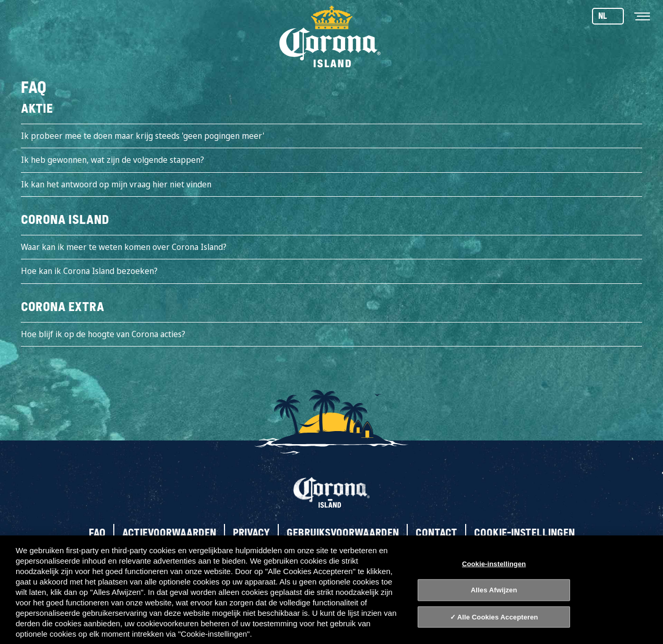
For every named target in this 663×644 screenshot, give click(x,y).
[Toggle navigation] (642, 16)
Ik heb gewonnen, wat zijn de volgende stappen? (113, 160)
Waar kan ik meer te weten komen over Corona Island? (124, 247)
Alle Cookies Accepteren (498, 617)
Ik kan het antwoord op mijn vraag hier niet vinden (116, 184)
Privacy (251, 533)
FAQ (97, 533)
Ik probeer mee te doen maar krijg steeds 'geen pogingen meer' (143, 136)
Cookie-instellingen (524, 533)
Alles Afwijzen (494, 590)
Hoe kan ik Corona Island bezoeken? (89, 271)
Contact (436, 533)
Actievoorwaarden (169, 533)
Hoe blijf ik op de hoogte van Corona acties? (103, 334)
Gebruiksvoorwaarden (343, 533)
